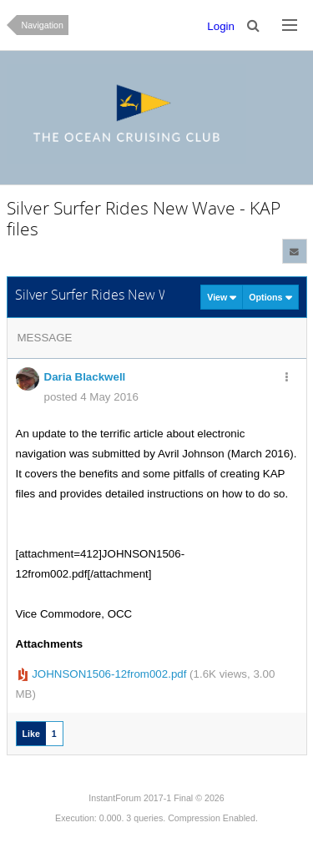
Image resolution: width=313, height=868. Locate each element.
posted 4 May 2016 (91, 397)
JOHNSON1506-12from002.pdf (109, 674)
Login (221, 26)
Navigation (43, 25)
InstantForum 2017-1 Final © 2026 (156, 798)
